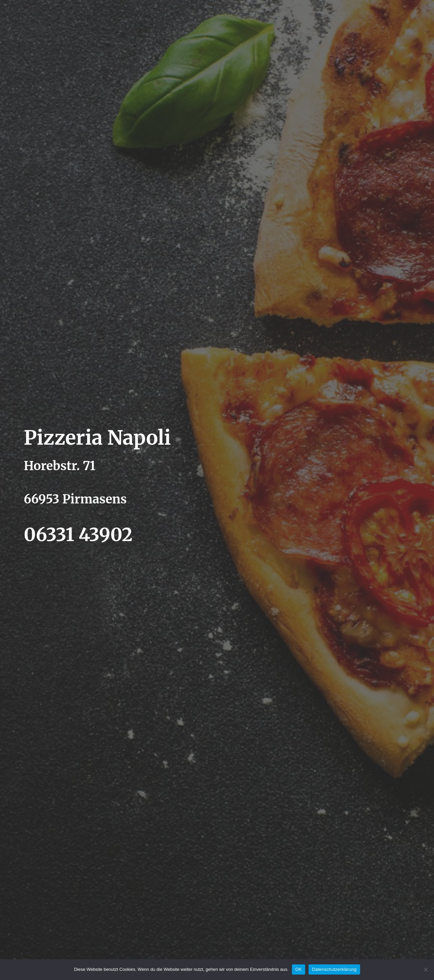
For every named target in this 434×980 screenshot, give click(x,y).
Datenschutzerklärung (334, 969)
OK (299, 969)
